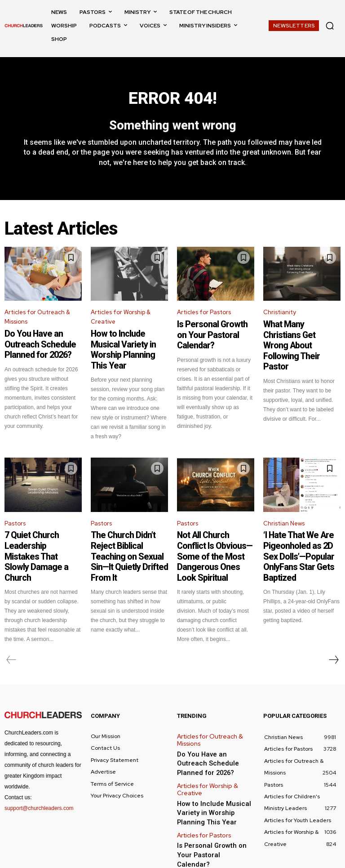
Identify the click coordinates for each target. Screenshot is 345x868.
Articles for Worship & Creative (121, 321)
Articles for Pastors (204, 317)
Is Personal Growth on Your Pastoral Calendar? (215, 332)
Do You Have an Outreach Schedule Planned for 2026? (40, 345)
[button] (330, 26)
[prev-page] (11, 626)
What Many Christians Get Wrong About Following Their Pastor (299, 336)
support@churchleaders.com (39, 774)
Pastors (15, 510)
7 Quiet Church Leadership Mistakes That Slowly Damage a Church (42, 529)
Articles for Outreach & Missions (37, 321)
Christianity (280, 317)
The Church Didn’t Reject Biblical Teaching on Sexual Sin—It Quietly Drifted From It (129, 533)
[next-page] (333, 626)
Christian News (284, 510)
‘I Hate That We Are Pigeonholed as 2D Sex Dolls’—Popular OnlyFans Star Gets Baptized (298, 533)
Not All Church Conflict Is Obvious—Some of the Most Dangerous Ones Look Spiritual (212, 533)
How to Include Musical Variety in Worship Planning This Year (129, 345)
